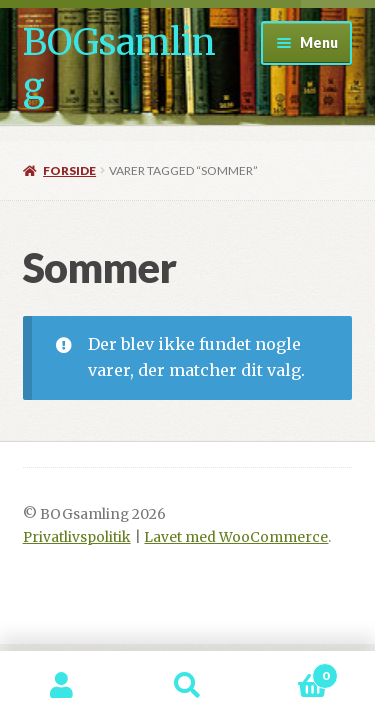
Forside (69, 170)
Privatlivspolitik (77, 537)
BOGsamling (119, 64)
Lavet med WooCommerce (236, 537)
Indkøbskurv (294, 671)
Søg (187, 686)
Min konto (62, 686)
